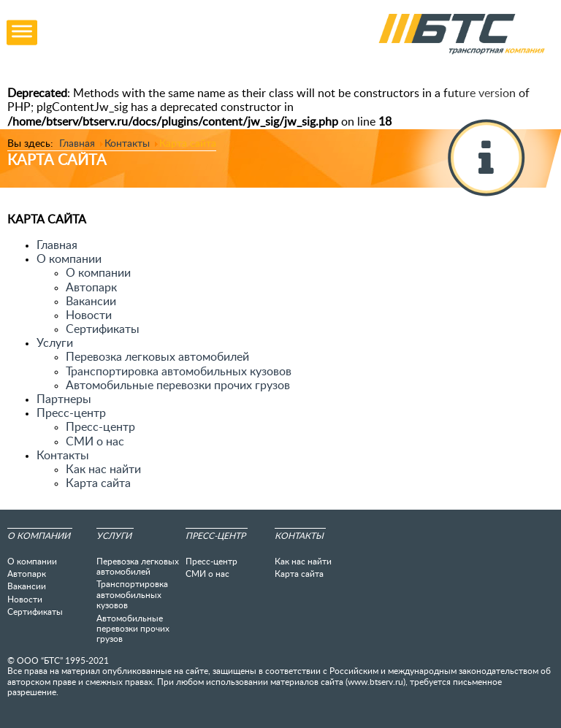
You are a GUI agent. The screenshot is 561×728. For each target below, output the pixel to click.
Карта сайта (98, 483)
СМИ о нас (95, 442)
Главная (57, 245)
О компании (98, 273)
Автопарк (91, 288)
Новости (89, 315)
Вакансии (91, 302)
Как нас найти (103, 470)
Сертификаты (103, 329)
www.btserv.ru (375, 682)
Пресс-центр (100, 427)
